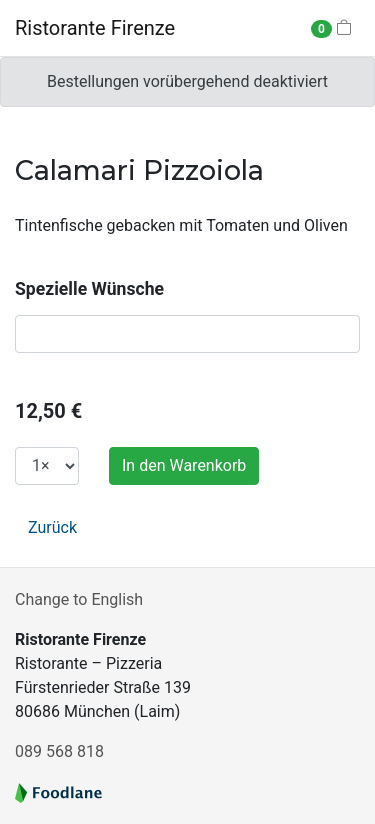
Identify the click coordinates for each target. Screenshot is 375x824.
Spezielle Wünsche (89, 289)
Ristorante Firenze (95, 28)
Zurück (52, 527)
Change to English (79, 599)
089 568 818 (59, 751)
